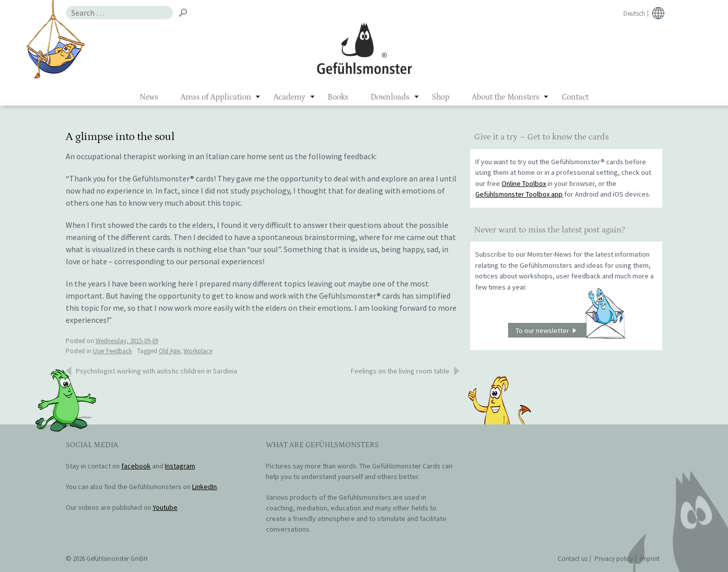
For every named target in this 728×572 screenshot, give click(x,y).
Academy (289, 97)
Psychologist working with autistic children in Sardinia (156, 371)
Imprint (650, 559)
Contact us (573, 559)
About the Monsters (506, 97)
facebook (136, 466)
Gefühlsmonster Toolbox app (519, 194)
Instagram (180, 466)
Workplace (198, 351)
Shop (441, 97)
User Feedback (112, 351)
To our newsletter (570, 330)
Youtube (165, 507)
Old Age (169, 351)
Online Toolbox (524, 183)
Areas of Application (216, 97)
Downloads (390, 97)
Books (338, 97)
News (149, 97)
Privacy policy (614, 559)
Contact (575, 97)
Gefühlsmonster (364, 48)
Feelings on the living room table (400, 371)
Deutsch (634, 13)
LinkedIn (204, 487)
